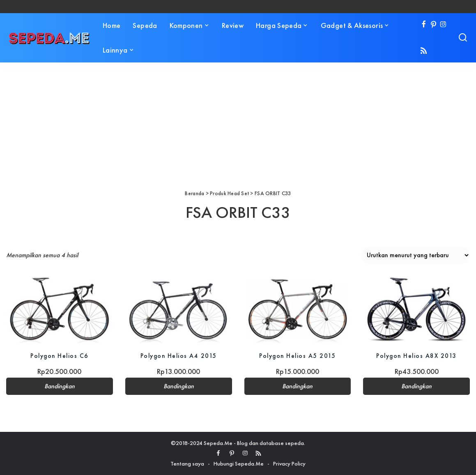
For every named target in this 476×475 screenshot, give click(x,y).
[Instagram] (443, 25)
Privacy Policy (289, 463)
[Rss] (424, 51)
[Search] (463, 38)
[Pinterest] (433, 25)
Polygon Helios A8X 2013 (416, 356)
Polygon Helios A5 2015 (297, 356)
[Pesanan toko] (415, 255)
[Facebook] (424, 25)
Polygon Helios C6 (60, 356)
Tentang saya (187, 463)
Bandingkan (60, 386)
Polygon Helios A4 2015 (179, 356)
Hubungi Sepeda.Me (239, 463)
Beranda (194, 193)
